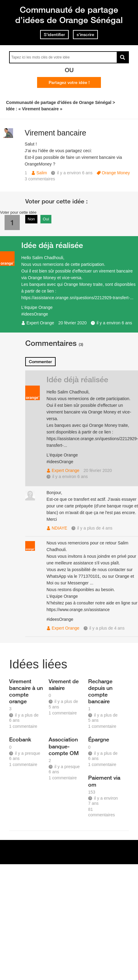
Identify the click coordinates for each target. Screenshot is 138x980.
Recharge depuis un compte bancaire (100, 691)
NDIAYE (59, 528)
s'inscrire (85, 35)
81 (102, 812)
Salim (42, 173)
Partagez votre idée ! (69, 82)
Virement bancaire (55, 133)
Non (31, 219)
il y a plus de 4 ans (95, 528)
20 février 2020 (72, 323)
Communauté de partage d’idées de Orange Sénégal (69, 15)
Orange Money (116, 173)
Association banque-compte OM (64, 746)
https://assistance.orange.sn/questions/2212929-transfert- (76, 298)
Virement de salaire (64, 684)
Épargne (99, 739)
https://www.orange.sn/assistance (78, 610)
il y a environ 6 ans (114, 323)
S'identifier (54, 35)
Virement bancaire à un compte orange (26, 691)
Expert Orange (40, 323)
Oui (46, 219)
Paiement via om (104, 781)
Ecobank (20, 739)
